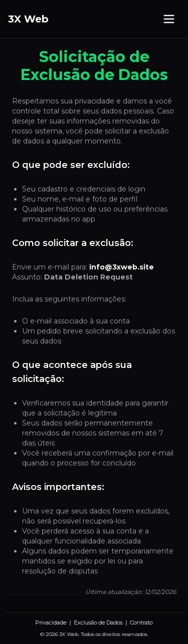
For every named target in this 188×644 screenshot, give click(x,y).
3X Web (28, 19)
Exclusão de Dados (99, 622)
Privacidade (51, 622)
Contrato (142, 622)
